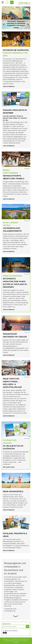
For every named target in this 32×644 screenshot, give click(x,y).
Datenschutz (26, 639)
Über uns (21, 641)
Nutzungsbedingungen (16, 639)
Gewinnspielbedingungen (11, 641)
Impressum (6, 639)
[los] (28, 626)
